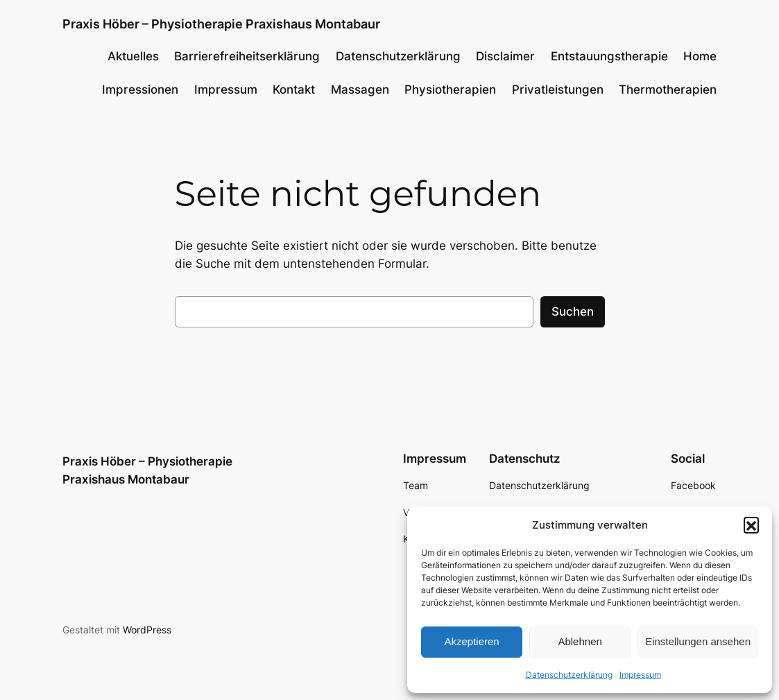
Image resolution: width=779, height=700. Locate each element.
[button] (751, 524)
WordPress (147, 630)
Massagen (360, 89)
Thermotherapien (668, 89)
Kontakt (294, 89)
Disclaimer (505, 56)
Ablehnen (580, 641)
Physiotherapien (450, 89)
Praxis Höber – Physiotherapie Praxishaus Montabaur (221, 24)
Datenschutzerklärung (569, 675)
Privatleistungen (558, 89)
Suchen (573, 311)
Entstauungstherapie (609, 56)
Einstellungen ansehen (698, 641)
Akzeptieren (471, 641)
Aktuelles (133, 56)
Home (700, 56)
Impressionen (140, 89)
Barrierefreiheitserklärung (247, 56)
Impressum (640, 675)
